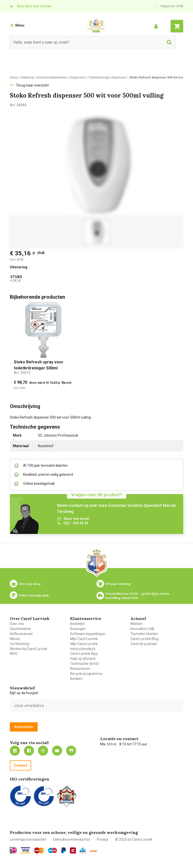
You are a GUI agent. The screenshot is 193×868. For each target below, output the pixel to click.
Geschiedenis (20, 629)
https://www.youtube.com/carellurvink (57, 751)
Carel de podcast (144, 644)
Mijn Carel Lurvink (84, 639)
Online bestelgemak (34, 595)
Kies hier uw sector (34, 6)
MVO (14, 654)
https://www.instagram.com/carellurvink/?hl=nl (43, 751)
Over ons (17, 624)
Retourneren (80, 669)
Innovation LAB (142, 629)
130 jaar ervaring (118, 584)
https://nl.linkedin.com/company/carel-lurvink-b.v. (15, 751)
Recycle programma (86, 674)
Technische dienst (84, 664)
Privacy (103, 839)
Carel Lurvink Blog (144, 639)
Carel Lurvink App (84, 654)
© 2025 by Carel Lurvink (134, 839)
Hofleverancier (21, 634)
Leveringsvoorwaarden (28, 839)
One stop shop (30, 584)
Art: (22, 373)
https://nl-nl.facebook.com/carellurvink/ (29, 751)
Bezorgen (78, 629)
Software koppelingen (88, 634)
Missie (15, 639)
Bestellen (78, 624)
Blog (71, 751)
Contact (20, 765)
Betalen (76, 679)
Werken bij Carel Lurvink (29, 649)
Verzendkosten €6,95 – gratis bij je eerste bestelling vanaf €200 (138, 596)
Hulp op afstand (83, 659)
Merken (136, 624)
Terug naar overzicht (32, 85)
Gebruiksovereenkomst (71, 839)
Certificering (19, 644)
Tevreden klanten (144, 634)
